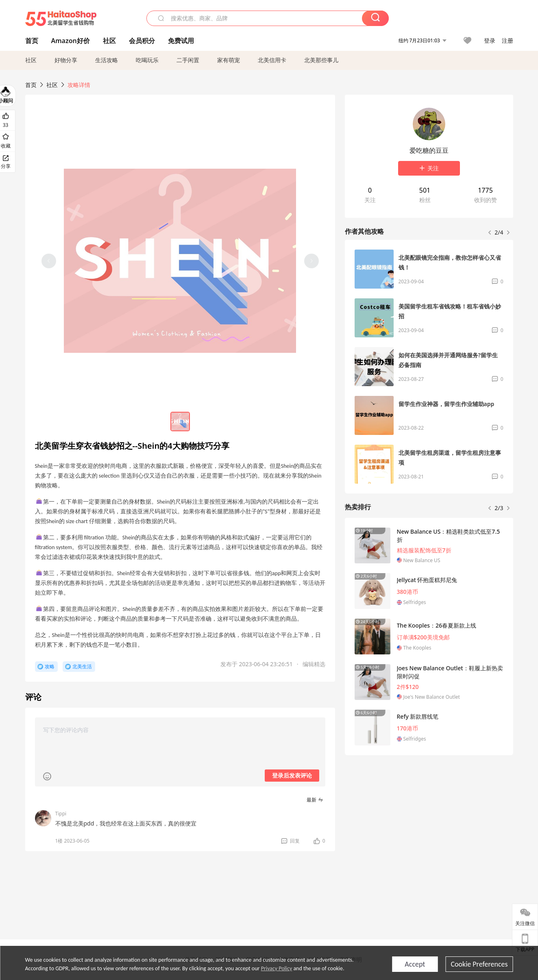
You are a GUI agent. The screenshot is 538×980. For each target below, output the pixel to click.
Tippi (61, 814)
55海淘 (61, 18)
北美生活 (82, 666)
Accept (415, 964)
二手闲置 (188, 60)
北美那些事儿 (321, 60)
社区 (31, 60)
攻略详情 (79, 85)
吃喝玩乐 (147, 60)
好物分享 (66, 60)
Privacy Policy (277, 968)
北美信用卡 (272, 60)
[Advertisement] (429, 822)
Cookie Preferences (479, 964)
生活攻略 (107, 60)
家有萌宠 (229, 60)
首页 (31, 85)
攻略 (50, 666)
